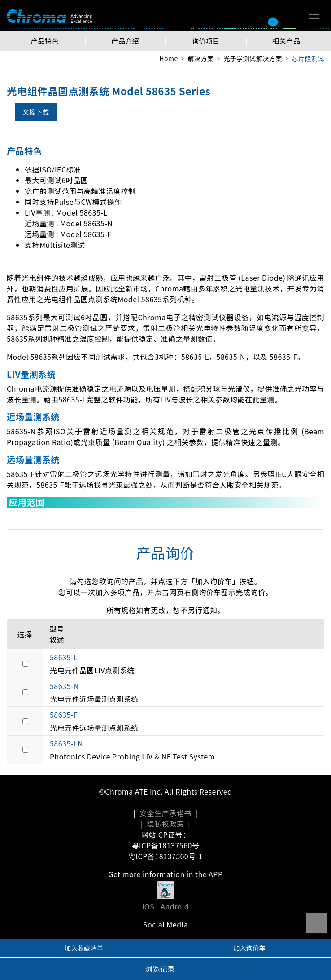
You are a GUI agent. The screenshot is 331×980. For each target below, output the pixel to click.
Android (175, 906)
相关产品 (286, 41)
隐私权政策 (165, 824)
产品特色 (45, 41)
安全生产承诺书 (165, 813)
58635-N (64, 686)
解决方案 (201, 58)
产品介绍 (125, 41)
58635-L (64, 657)
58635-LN (66, 743)
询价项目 (206, 41)
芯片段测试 (308, 58)
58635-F (64, 715)
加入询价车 (249, 948)
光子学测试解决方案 (253, 58)
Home (168, 58)
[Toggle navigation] (314, 18)
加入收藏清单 (84, 948)
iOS (148, 906)
